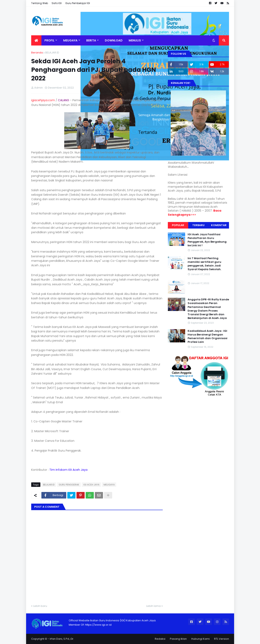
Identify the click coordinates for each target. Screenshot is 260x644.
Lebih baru (40, 606)
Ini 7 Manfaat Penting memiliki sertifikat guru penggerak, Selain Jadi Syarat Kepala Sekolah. (204, 264)
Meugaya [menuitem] (70, 40)
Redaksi (160, 639)
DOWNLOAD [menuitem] (114, 40)
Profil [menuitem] (49, 40)
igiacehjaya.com (43, 100)
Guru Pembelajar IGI (78, 3)
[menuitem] (36, 40)
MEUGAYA (109, 485)
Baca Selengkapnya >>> (195, 213)
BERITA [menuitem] (91, 40)
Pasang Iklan (178, 639)
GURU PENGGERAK (69, 485)
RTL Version (222, 639)
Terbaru (198, 225)
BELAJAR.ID (52, 53)
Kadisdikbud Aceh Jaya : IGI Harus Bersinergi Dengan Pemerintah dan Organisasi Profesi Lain (207, 337)
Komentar (219, 225)
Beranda (37, 53)
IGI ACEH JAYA (91, 485)
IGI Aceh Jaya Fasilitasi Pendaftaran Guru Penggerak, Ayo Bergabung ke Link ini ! (207, 240)
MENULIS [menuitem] (135, 40)
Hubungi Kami (200, 639)
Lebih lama (153, 606)
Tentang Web (40, 3)
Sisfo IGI (57, 3)
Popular (178, 225)
